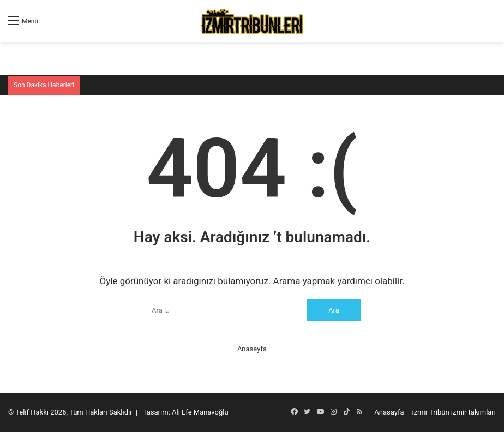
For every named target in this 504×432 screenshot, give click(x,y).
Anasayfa (252, 349)
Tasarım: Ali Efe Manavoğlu (186, 412)
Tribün (439, 412)
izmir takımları (473, 412)
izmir (420, 412)
